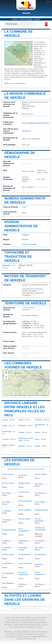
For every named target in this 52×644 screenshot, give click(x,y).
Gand (21, 420)
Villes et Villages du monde (31, 634)
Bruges (22, 432)
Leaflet (14, 395)
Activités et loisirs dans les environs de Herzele (25, 600)
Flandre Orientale (26, 19)
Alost (5, 445)
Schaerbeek (40, 425)
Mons (37, 439)
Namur (38, 432)
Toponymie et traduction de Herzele (18, 256)
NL (50, 2)
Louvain (6, 439)
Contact (12, 634)
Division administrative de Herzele (21, 226)
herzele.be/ (26, 131)
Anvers (5, 420)
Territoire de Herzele (25, 303)
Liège (5, 426)
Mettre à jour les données (15, 83)
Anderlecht (7, 431)
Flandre (15, 19)
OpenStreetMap (34, 395)
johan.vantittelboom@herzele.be (35, 123)
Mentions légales (13, 632)
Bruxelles (22, 426)
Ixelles (38, 446)
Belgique (25, 235)
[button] (6, 373)
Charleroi (39, 420)
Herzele (26, 13)
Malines (22, 446)
